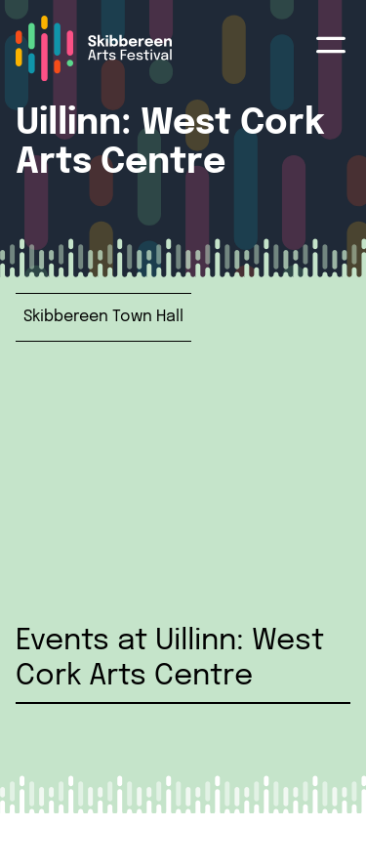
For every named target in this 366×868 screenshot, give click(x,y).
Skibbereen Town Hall (103, 317)
